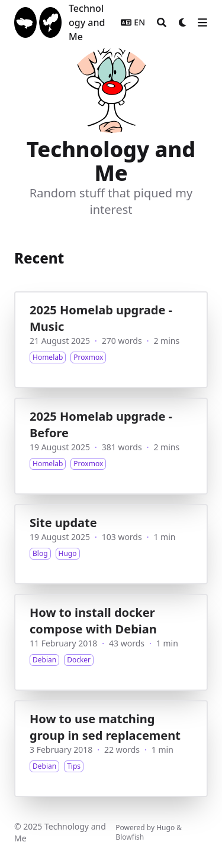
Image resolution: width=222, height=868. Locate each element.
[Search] (162, 22)
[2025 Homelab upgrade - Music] (111, 340)
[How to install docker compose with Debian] (111, 642)
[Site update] (111, 544)
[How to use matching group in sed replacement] (111, 749)
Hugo (165, 828)
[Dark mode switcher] (183, 22)
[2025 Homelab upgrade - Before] (111, 446)
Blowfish (130, 837)
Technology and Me (87, 22)
